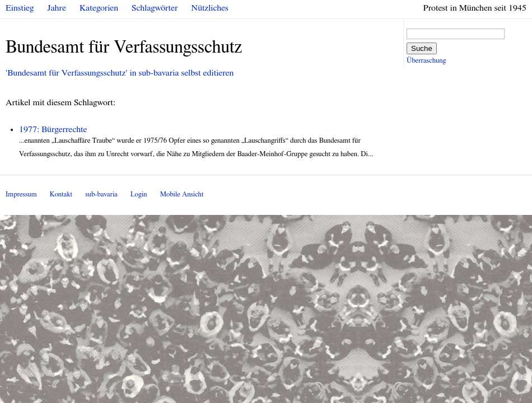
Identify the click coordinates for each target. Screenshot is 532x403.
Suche (422, 48)
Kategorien (99, 8)
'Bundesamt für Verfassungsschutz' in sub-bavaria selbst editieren (120, 73)
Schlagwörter (155, 8)
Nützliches (210, 8)
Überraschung (426, 61)
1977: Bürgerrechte (53, 129)
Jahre (57, 8)
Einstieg (20, 8)
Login (139, 195)
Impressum (21, 195)
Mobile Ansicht (182, 195)
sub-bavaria (101, 195)
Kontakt (61, 195)
